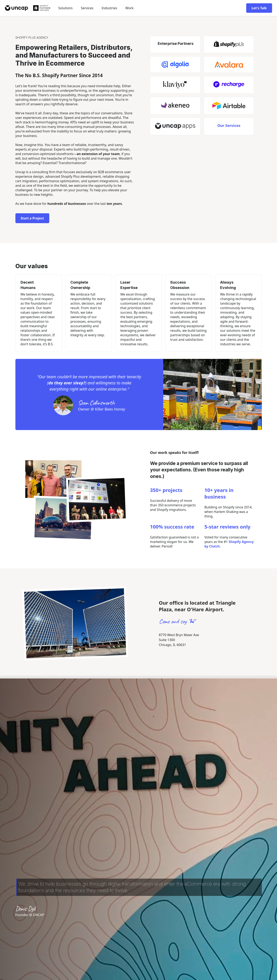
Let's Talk (259, 8)
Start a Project (32, 218)
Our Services (229, 125)
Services (87, 8)
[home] (28, 8)
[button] (66, 8)
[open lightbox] (53, 479)
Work (129, 8)
